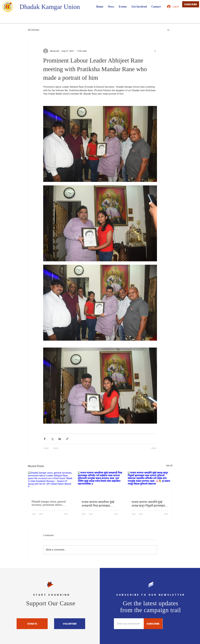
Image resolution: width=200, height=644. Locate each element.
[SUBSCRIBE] (191, 4)
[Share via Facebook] (45, 439)
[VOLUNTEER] (70, 624)
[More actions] (155, 51)
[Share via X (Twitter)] (52, 439)
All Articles (34, 30)
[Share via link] (67, 439)
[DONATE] (32, 624)
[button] (168, 30)
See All (169, 466)
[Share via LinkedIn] (60, 439)
